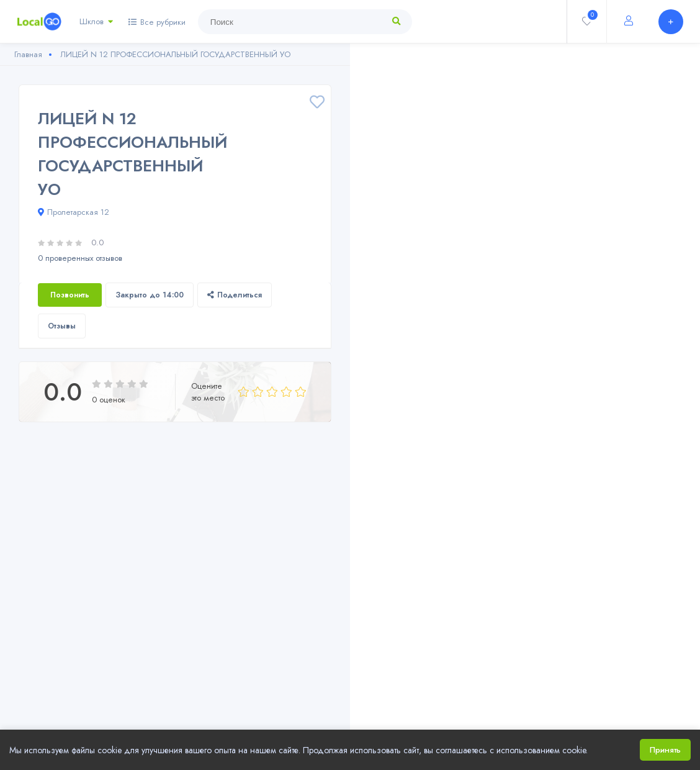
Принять (665, 750)
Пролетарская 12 (74, 212)
